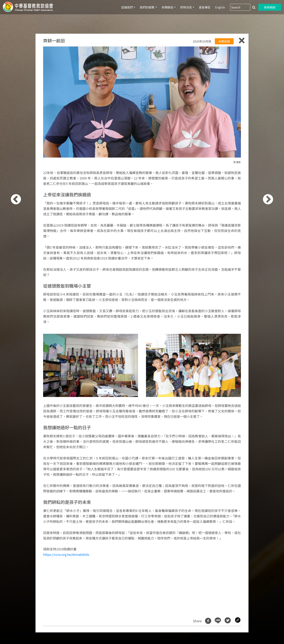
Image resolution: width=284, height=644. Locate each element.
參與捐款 (270, 7)
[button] (22, 324)
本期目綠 (224, 41)
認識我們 (127, 7)
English (220, 7)
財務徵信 (168, 7)
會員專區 (205, 7)
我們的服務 (147, 7)
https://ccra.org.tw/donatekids (66, 554)
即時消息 (186, 7)
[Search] (240, 7)
